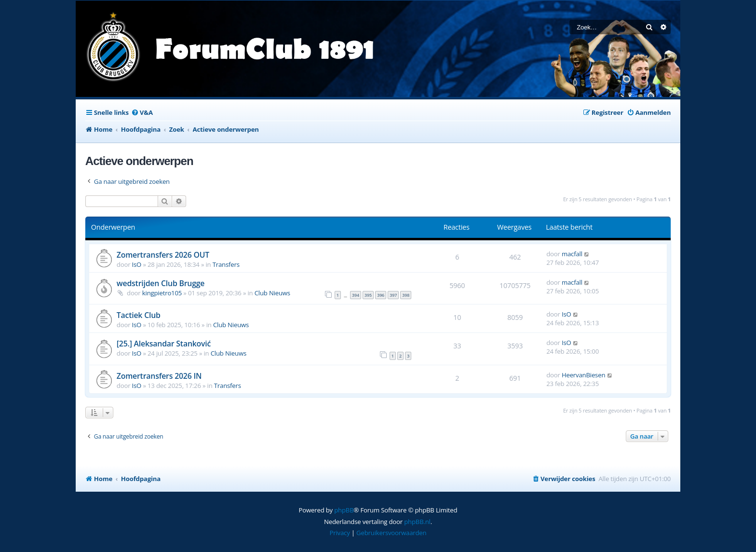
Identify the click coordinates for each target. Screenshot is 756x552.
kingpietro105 (162, 293)
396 (381, 295)
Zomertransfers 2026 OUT (163, 255)
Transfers (226, 264)
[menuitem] (142, 113)
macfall (572, 254)
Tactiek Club (139, 315)
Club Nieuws (272, 293)
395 (368, 295)
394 (356, 295)
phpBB (344, 510)
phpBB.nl (417, 522)
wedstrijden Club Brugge (161, 283)
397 (393, 295)
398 (406, 295)
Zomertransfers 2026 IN (159, 376)
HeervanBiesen (583, 375)
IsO (137, 264)
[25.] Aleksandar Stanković (164, 344)
